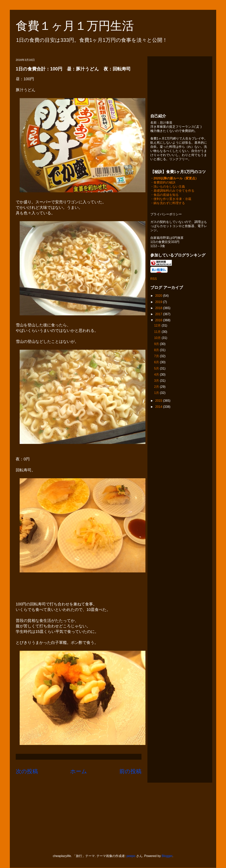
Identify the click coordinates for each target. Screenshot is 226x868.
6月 (157, 363)
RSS (154, 279)
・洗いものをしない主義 (168, 187)
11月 (158, 332)
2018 (159, 308)
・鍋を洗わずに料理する (168, 203)
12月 (158, 326)
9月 (157, 344)
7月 (157, 356)
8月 (157, 350)
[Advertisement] (180, 84)
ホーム (79, 771)
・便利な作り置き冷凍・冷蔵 (171, 199)
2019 (159, 302)
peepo (131, 856)
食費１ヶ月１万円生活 (81, 26)
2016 (159, 321)
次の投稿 (27, 771)
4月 (157, 375)
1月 (157, 393)
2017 (159, 314)
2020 (159, 296)
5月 (157, 369)
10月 (158, 338)
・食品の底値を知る (164, 195)
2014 (159, 407)
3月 (157, 381)
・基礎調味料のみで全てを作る (172, 191)
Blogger (167, 856)
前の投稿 (130, 771)
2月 (157, 387)
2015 (159, 401)
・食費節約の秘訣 (163, 183)
